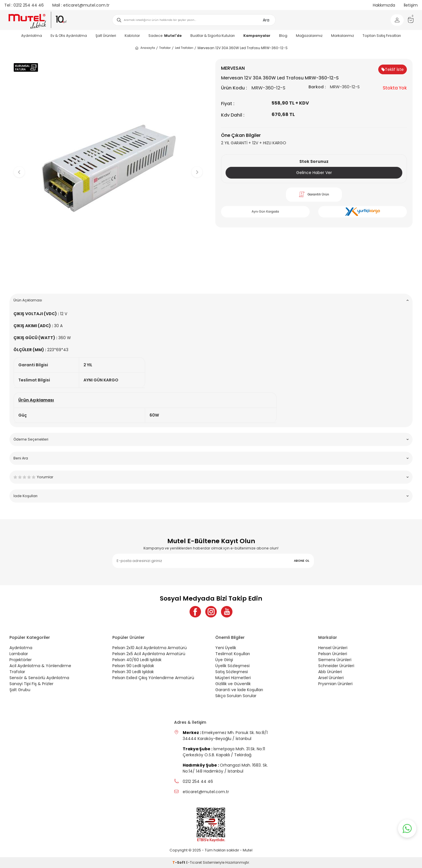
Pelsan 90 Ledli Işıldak (133, 666)
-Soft (179, 862)
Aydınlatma (32, 36)
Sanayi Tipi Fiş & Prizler (31, 684)
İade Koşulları (211, 496)
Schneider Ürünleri (336, 666)
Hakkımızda (384, 5)
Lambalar (19, 654)
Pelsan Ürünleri (333, 654)
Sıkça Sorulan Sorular (236, 696)
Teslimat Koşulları (233, 654)
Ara (266, 20)
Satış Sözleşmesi (232, 672)
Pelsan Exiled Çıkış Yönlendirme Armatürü (153, 678)
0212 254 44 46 (24, 5)
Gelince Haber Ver (314, 173)
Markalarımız (343, 36)
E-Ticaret (194, 862)
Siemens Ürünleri (335, 660)
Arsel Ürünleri (331, 678)
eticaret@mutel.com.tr (81, 5)
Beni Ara (211, 458)
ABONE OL (302, 561)
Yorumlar (211, 477)
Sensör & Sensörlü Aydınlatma (39, 678)
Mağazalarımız (309, 36)
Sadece (165, 36)
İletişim (411, 5)
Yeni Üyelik (226, 648)
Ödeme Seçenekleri (211, 439)
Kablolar (132, 36)
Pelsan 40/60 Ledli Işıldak (137, 660)
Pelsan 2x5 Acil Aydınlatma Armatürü (149, 654)
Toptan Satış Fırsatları (382, 36)
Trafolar (165, 48)
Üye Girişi (224, 660)
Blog (283, 36)
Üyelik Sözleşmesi (232, 666)
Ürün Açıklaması (211, 300)
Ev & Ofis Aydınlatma (69, 36)
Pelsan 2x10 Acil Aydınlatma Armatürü (150, 648)
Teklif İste (393, 69)
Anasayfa (145, 48)
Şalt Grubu (20, 690)
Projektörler (21, 660)
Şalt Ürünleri (106, 36)
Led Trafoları (184, 48)
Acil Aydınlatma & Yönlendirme (40, 666)
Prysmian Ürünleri (335, 684)
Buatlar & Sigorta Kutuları (213, 36)
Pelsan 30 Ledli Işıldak (133, 672)
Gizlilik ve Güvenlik (233, 684)
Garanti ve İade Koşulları (239, 690)
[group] (108, 167)
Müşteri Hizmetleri (233, 678)
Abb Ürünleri (330, 672)
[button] (108, 280)
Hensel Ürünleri (333, 648)
